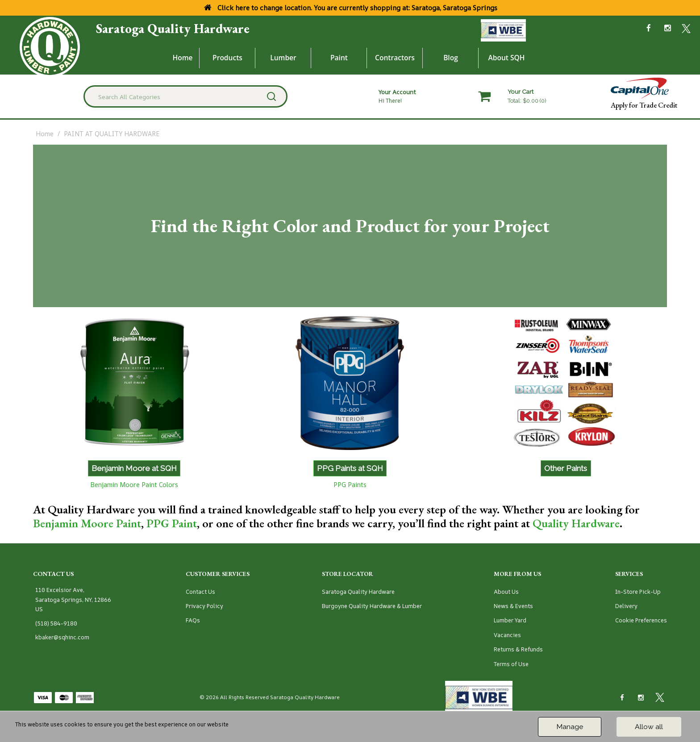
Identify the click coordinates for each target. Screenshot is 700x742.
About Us (506, 592)
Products (227, 58)
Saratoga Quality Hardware (173, 29)
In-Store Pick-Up (638, 592)
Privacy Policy (204, 606)
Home (183, 58)
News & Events (513, 606)
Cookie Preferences (641, 620)
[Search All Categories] (185, 96)
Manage (570, 727)
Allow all (649, 727)
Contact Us (200, 592)
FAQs (193, 620)
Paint (339, 58)
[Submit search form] (271, 96)
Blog (451, 58)
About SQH (506, 58)
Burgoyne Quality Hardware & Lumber (372, 606)
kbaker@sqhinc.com (62, 637)
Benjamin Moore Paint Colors (134, 485)
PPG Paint (172, 523)
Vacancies (507, 635)
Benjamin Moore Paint (87, 523)
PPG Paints (350, 485)
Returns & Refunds (518, 649)
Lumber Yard (510, 620)
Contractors (395, 58)
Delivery (626, 606)
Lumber (283, 58)
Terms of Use (511, 664)
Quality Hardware (576, 523)
